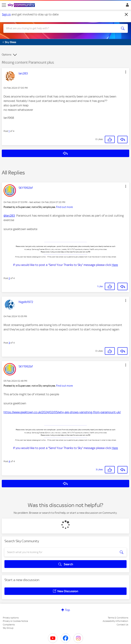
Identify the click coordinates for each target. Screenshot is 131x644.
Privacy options (11, 618)
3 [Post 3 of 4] (9, 343)
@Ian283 (9, 216)
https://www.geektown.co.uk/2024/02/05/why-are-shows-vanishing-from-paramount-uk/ (62, 412)
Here (115, 265)
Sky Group (8, 628)
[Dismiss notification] (126, 15)
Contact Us (122, 625)
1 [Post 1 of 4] (9, 131)
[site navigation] (4, 5)
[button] (126, 72)
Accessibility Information (115, 621)
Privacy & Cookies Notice (15, 621)
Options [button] (7, 55)
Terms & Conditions (118, 618)
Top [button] (67, 610)
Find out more (64, 207)
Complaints (9, 625)
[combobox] (59, 28)
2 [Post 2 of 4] (9, 278)
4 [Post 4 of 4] (9, 461)
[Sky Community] (22, 5)
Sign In (127, 6)
